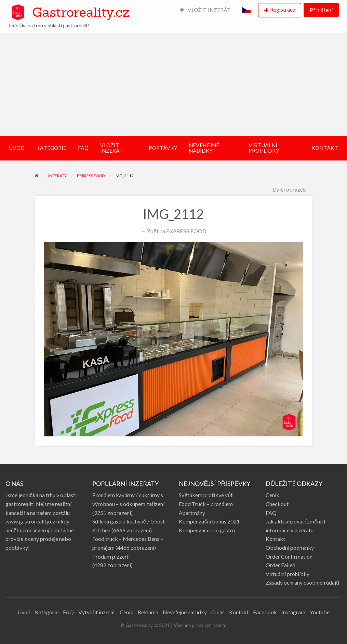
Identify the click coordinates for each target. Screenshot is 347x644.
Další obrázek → (292, 189)
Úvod (24, 612)
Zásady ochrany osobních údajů (302, 582)
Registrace (283, 10)
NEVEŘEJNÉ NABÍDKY (204, 148)
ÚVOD (17, 148)
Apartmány (192, 513)
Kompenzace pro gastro (207, 530)
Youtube (320, 612)
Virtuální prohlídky (288, 574)
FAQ (83, 148)
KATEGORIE (51, 148)
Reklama (148, 612)
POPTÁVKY (163, 148)
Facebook (265, 612)
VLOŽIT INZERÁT (205, 10)
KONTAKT (325, 148)
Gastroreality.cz (81, 12)
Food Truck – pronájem (206, 504)
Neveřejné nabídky (185, 612)
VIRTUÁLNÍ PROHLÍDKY (264, 148)
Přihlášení (321, 10)
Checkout (277, 504)
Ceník (272, 495)
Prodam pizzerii (111, 556)
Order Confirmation (289, 556)
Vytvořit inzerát (97, 612)
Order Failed (281, 565)
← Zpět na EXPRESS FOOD (173, 231)
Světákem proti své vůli (206, 495)
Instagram (293, 612)
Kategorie (47, 612)
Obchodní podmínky (290, 548)
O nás (218, 612)
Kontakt (275, 539)
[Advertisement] (173, 85)
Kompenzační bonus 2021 (209, 521)
